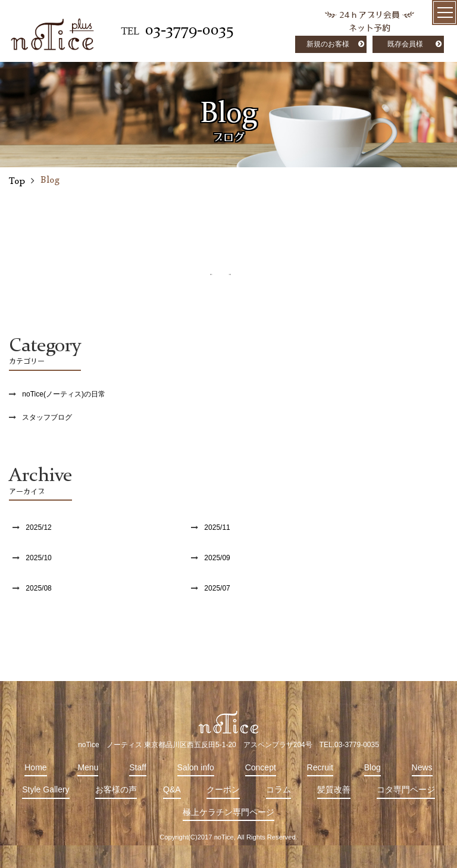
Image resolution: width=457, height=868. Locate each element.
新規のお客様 (328, 44)
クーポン (223, 789)
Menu (88, 767)
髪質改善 (334, 789)
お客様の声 (116, 789)
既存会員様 (405, 44)
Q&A (172, 789)
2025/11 (217, 527)
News (422, 767)
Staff (138, 767)
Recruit (320, 767)
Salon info (196, 767)
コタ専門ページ (406, 789)
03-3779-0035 (189, 30)
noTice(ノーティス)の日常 (64, 394)
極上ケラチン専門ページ (228, 812)
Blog (373, 767)
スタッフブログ (47, 417)
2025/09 (217, 558)
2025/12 (38, 527)
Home (35, 767)
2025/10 (38, 558)
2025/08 (38, 588)
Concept (261, 767)
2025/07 (217, 588)
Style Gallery (46, 789)
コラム (278, 789)
